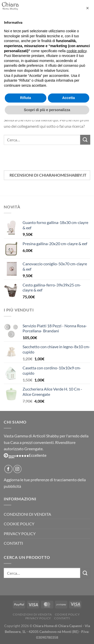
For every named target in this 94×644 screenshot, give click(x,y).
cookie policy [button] (77, 51)
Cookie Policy (19, 524)
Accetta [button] (69, 98)
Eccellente (25, 455)
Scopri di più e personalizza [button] (47, 110)
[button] (87, 8)
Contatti (13, 543)
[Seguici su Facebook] (8, 469)
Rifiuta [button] (26, 98)
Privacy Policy (20, 534)
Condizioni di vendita (27, 514)
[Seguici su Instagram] (17, 469)
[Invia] (85, 140)
